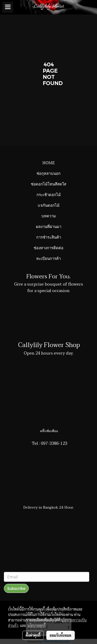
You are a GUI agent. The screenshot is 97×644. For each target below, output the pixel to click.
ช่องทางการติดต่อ (48, 247)
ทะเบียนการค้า (48, 258)
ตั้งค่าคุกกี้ (33, 635)
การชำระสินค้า (49, 237)
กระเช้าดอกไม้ (49, 194)
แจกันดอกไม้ (49, 205)
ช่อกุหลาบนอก (48, 173)
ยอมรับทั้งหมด (61, 635)
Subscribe (16, 588)
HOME (48, 162)
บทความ (49, 216)
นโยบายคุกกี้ (36, 625)
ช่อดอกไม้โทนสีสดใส (48, 184)
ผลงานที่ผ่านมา (49, 226)
